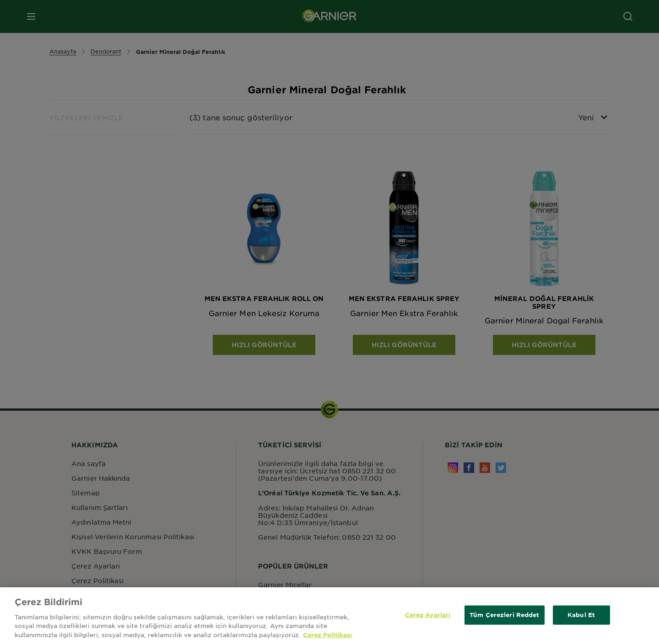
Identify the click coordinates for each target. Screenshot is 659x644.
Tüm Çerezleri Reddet (505, 617)
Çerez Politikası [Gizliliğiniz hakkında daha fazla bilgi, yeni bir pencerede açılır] (327, 637)
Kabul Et (581, 617)
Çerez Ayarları (428, 617)
